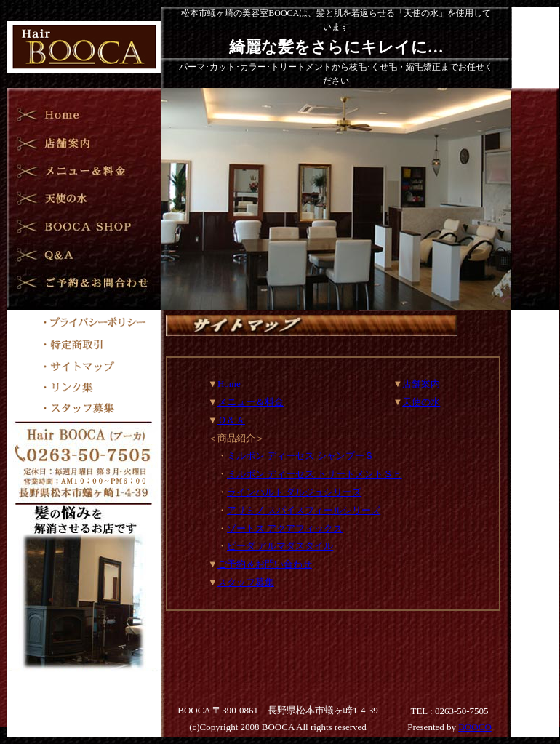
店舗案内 (421, 384)
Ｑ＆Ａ (231, 420)
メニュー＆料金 (251, 402)
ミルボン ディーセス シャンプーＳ (300, 456)
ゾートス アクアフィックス (285, 528)
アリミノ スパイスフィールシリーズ (304, 510)
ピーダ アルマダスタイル (280, 546)
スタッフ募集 (246, 582)
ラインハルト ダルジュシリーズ (294, 492)
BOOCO (475, 727)
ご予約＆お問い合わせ (265, 564)
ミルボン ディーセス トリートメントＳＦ (315, 474)
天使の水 (421, 402)
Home (229, 384)
